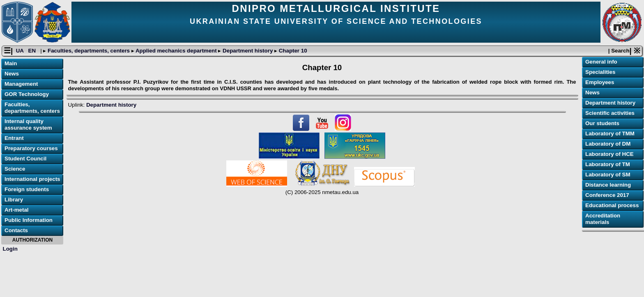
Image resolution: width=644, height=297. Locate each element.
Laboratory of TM (608, 164)
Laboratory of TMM (610, 134)
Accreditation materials (603, 219)
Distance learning (608, 185)
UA (21, 51)
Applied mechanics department (176, 51)
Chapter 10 (292, 51)
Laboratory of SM (608, 175)
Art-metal (17, 210)
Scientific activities (610, 113)
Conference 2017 (607, 195)
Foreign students (27, 189)
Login (10, 249)
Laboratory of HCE (609, 154)
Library (14, 200)
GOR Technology (27, 94)
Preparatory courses (31, 148)
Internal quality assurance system (28, 125)
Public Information (29, 220)
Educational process (612, 205)
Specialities (600, 72)
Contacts (16, 230)
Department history (248, 51)
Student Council (25, 159)
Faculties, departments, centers (89, 51)
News (12, 74)
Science (15, 169)
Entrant (14, 138)
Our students (602, 123)
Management (21, 84)
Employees (600, 82)
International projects (32, 179)
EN (33, 51)
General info (601, 62)
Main (11, 63)
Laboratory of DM (608, 144)
